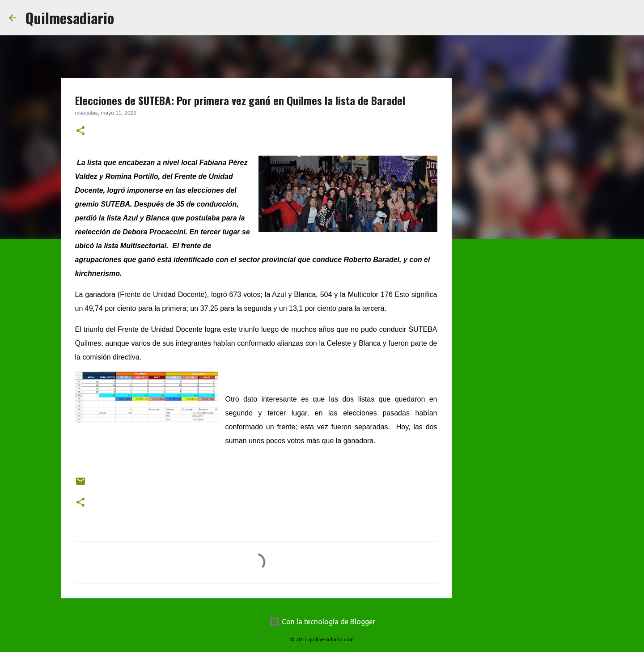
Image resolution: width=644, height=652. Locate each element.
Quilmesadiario (70, 18)
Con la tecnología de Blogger (322, 622)
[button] (80, 131)
